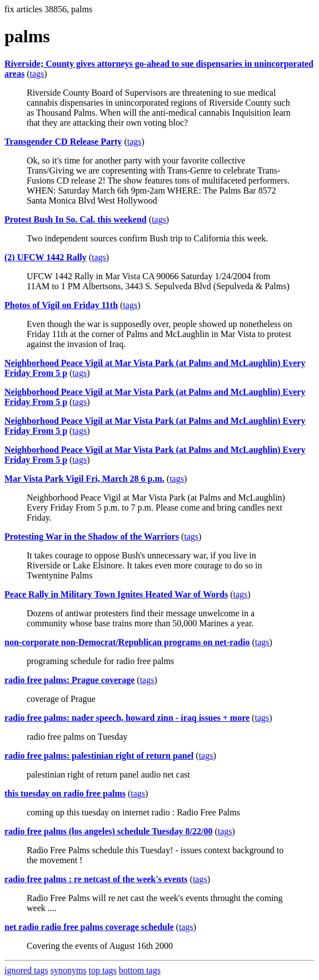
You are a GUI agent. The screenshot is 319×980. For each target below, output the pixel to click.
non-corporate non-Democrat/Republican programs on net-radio (127, 642)
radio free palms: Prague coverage (69, 680)
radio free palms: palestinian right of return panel (99, 756)
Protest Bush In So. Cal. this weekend (76, 219)
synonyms (69, 970)
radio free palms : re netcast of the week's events (96, 879)
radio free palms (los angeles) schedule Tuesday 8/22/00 (108, 831)
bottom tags (140, 970)
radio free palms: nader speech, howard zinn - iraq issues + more (127, 718)
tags (37, 74)
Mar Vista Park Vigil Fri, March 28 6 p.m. (84, 479)
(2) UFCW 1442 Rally (46, 257)
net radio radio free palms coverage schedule (89, 927)
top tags (103, 970)
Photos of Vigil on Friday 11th (61, 305)
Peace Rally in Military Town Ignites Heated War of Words (116, 594)
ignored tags (26, 970)
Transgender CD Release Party (63, 142)
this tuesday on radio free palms (65, 793)
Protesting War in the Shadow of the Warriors (92, 536)
